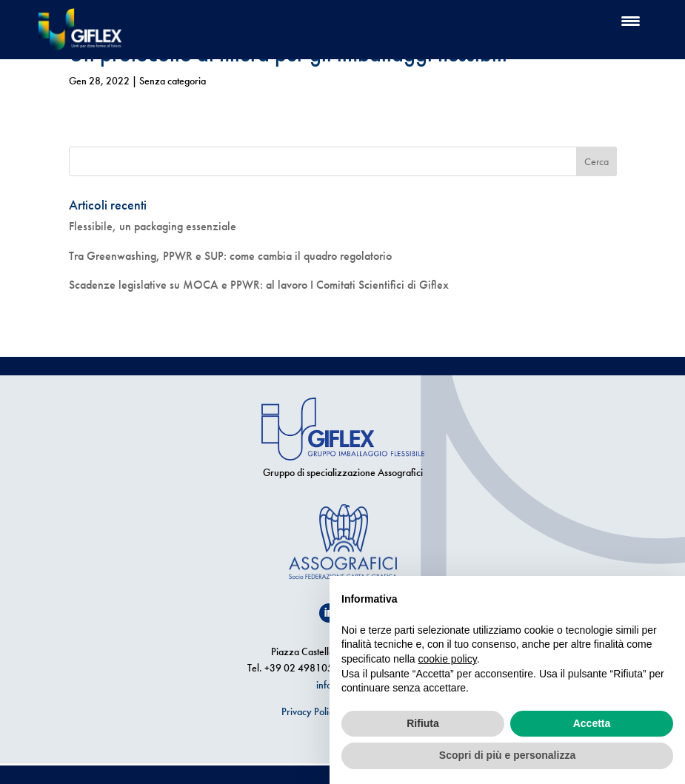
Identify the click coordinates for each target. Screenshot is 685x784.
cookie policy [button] (448, 659)
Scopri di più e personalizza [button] (507, 755)
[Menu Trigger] (631, 20)
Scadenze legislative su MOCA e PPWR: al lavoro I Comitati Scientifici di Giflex (259, 285)
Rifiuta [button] (423, 723)
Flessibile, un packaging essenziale (153, 226)
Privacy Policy (310, 711)
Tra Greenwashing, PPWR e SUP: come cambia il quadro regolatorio (230, 256)
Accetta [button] (592, 723)
